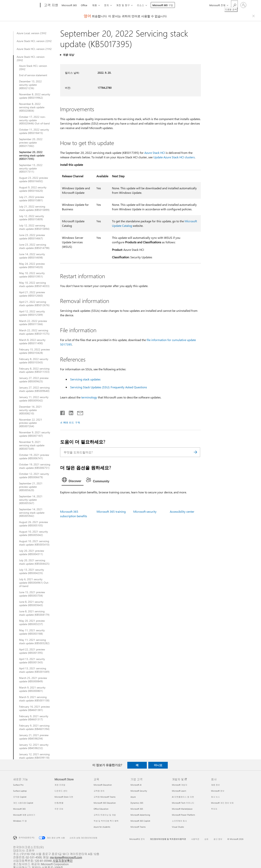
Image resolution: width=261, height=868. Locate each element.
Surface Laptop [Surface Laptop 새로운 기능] (20, 791)
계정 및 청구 (123, 5)
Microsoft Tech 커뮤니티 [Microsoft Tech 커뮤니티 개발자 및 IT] (183, 803)
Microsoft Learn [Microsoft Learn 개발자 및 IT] (179, 791)
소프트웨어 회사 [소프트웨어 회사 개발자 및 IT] (179, 821)
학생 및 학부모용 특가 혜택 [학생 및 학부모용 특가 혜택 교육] (106, 821)
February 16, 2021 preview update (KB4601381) (34, 708)
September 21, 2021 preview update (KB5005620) (31, 487)
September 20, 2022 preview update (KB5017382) (31, 143)
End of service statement (33, 75)
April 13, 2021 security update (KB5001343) (32, 661)
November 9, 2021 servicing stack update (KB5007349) (32, 445)
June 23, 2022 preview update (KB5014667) (32, 237)
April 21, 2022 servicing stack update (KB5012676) (34, 304)
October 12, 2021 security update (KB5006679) (34, 476)
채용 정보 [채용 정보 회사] (215, 785)
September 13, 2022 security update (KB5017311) (31, 168)
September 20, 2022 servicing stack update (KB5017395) (32, 156)
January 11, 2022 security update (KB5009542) (34, 399)
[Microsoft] (26, 5)
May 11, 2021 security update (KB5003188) (32, 632)
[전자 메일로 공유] (78, 412)
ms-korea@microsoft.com (66, 857)
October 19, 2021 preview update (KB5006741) (34, 457)
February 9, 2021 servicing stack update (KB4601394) (34, 727)
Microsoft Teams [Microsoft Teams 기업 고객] (138, 827)
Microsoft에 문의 (137, 839)
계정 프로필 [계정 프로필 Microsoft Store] (60, 785)
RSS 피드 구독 (72, 422)
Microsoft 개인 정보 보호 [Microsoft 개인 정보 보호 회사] (222, 803)
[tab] (73, 481)
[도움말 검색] (234, 5)
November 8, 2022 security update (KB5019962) (35, 96)
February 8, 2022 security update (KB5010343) (34, 361)
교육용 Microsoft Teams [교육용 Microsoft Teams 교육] (105, 797)
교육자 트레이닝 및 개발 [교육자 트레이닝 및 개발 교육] (105, 815)
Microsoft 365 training (111, 511)
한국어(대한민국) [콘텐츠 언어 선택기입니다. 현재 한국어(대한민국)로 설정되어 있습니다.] (26, 837)
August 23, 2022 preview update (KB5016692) (34, 180)
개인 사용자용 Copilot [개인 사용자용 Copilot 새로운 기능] (23, 803)
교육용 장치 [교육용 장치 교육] (99, 791)
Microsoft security (145, 511)
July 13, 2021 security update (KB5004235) (32, 571)
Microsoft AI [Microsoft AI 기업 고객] (136, 785)
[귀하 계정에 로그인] (243, 5)
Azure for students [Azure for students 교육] (102, 827)
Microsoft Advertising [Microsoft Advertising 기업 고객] (140, 815)
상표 (206, 839)
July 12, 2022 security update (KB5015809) (32, 218)
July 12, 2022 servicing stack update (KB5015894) (34, 227)
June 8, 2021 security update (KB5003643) (31, 603)
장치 (107, 5)
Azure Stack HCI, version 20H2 (31, 59)
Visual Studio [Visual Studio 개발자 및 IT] (178, 827)
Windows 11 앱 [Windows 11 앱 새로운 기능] (20, 821)
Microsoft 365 (69, 5)
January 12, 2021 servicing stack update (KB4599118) (34, 756)
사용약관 (195, 839)
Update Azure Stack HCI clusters (174, 157)
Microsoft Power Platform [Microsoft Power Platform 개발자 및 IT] (183, 815)
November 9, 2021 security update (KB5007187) (35, 434)
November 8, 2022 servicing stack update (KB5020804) (32, 107)
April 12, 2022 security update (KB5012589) (32, 313)
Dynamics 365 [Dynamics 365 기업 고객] (137, 803)
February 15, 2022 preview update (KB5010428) (34, 351)
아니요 (158, 765)
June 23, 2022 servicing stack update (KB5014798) (34, 246)
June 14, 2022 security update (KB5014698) (32, 256)
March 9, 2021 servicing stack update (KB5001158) (34, 699)
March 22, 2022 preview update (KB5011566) (33, 323)
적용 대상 (68, 55)
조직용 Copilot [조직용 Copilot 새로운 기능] (20, 797)
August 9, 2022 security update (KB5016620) (33, 189)
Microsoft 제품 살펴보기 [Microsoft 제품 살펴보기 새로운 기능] (24, 815)
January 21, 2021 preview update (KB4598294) (34, 737)
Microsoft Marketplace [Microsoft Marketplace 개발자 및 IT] (182, 809)
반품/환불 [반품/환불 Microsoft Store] (59, 803)
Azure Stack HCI (155, 153)
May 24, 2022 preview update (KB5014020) (32, 265)
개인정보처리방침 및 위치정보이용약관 (168, 839)
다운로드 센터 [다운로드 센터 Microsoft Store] (61, 791)
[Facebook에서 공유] (63, 412)
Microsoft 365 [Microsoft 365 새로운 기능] (19, 809)
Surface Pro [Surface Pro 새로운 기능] (18, 785)
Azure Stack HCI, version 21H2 (34, 49)
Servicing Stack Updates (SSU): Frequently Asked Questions (109, 387)
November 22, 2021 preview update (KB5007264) (31, 423)
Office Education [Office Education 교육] (101, 809)
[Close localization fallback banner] (254, 16)
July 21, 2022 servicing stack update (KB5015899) (34, 208)
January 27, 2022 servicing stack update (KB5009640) (34, 389)
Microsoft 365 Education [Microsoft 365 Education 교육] (105, 803)
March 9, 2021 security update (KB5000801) (32, 689)
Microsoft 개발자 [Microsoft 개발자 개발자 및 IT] (180, 785)
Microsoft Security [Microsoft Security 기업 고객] (139, 791)
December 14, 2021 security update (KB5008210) (30, 410)
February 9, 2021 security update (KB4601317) (34, 718)
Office (84, 5)
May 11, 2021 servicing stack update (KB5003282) (34, 642)
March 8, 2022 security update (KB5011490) (32, 342)
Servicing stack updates (85, 379)
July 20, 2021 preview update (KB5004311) (32, 552)
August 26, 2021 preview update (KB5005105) (34, 524)
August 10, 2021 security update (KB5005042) (34, 533)
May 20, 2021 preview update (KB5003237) (32, 622)
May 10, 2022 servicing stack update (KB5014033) (34, 284)
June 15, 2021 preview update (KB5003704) (32, 594)
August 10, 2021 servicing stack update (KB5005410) (34, 543)
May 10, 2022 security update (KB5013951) (32, 275)
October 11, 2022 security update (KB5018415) (34, 131)
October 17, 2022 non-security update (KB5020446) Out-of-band (34, 120)
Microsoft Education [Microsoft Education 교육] (103, 785)
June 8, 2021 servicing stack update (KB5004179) (34, 613)
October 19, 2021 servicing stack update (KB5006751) (35, 466)
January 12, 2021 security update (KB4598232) (34, 746)
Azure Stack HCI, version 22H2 (34, 41)
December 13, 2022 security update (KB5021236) (30, 85)
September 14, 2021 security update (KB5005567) (31, 500)
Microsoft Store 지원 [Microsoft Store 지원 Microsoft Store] (64, 797)
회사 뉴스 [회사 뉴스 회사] (215, 797)
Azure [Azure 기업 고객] (133, 797)
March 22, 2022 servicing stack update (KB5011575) (34, 332)
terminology (89, 397)
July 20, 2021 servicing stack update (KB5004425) (34, 562)
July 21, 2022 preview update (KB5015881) (32, 199)
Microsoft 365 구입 (163, 5)
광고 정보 (218, 839)
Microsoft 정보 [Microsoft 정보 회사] (218, 791)
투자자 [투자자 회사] (214, 809)
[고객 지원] (51, 5)
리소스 (141, 5)
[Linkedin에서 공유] (70, 412)
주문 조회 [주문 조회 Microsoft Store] (59, 809)
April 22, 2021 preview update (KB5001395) (32, 651)
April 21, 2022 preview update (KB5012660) (32, 294)
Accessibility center (182, 511)
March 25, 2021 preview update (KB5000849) (33, 680)
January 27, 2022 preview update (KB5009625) (34, 380)
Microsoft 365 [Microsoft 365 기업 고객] (137, 809)
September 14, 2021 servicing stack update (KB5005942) (32, 513)
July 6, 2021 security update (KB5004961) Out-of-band (34, 583)
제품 (95, 5)
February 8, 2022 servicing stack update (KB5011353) (34, 370)
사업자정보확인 (63, 861)
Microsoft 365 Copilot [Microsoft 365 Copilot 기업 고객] (140, 821)
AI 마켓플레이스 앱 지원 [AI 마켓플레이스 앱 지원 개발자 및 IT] (183, 797)
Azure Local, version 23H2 (32, 33)
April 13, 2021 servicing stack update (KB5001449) (34, 670)
